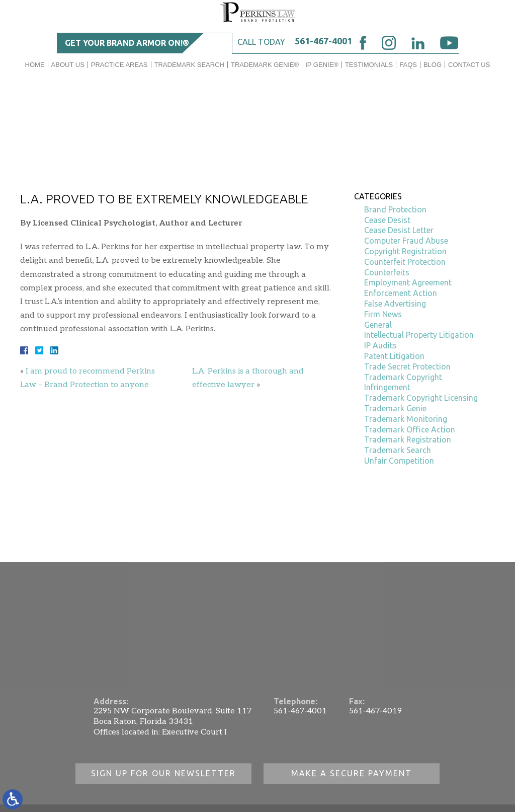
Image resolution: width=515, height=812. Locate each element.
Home (35, 65)
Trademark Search (189, 65)
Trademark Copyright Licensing (421, 398)
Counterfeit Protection (405, 262)
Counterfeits (387, 272)
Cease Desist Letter (399, 230)
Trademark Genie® (265, 65)
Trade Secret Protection (407, 366)
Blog (433, 65)
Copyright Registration (405, 251)
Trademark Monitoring (406, 419)
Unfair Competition (399, 461)
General (378, 325)
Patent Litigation (394, 356)
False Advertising (395, 304)
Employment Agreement (408, 282)
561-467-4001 (323, 41)
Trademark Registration (408, 439)
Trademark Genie (395, 408)
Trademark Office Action (410, 429)
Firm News (383, 314)
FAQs (408, 65)
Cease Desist (387, 220)
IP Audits (380, 345)
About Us (68, 65)
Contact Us (469, 65)
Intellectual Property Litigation (419, 335)
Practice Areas (119, 65)
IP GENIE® (322, 65)
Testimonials (369, 65)
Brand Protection (395, 209)
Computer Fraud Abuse (406, 241)
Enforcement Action (401, 293)
